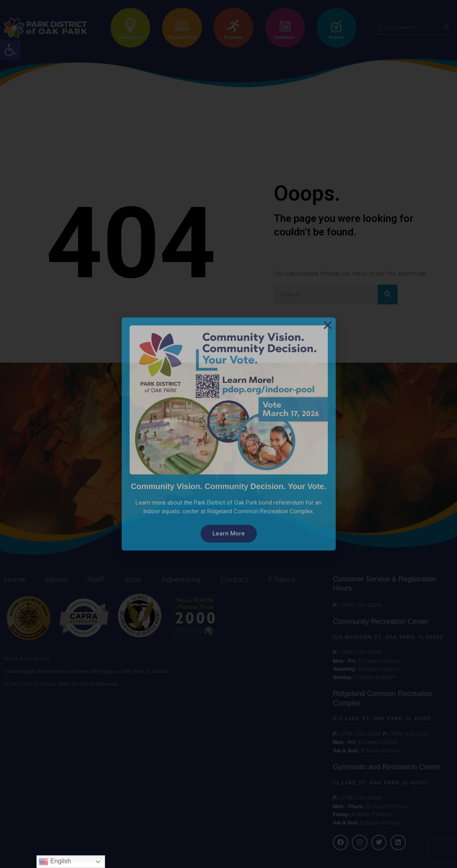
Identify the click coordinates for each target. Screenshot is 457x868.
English (55, 862)
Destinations (130, 37)
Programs (234, 37)
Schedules (285, 37)
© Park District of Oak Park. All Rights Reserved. (61, 684)
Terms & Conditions (27, 659)
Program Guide (182, 37)
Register (337, 37)
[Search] (446, 28)
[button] (10, 50)
